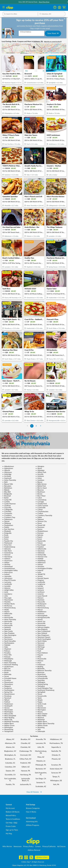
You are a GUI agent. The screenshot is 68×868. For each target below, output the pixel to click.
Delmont (40, 519)
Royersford (41, 675)
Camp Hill (7, 500)
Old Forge (40, 647)
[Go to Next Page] (41, 426)
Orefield (39, 649)
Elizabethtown (42, 531)
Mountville (40, 623)
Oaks (5, 647)
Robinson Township (44, 671)
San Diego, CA (41, 779)
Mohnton (40, 614)
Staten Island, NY (56, 769)
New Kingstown (42, 635)
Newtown (7, 637)
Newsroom (18, 847)
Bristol (39, 494)
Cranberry (7, 516)
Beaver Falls (8, 484)
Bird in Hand (41, 488)
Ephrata (39, 535)
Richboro (7, 671)
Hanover (6, 555)
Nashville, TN (56, 751)
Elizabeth (7, 531)
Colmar (39, 510)
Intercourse (8, 572)
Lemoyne (40, 590)
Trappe (39, 702)
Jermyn (39, 576)
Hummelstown (9, 569)
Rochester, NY (41, 769)
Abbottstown (8, 466)
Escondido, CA (10, 775)
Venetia (39, 706)
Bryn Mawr (41, 496)
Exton (5, 539)
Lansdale (7, 586)
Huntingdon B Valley (44, 569)
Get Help (9, 823)
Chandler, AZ (26, 743)
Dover (39, 523)
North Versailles (9, 641)
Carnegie (40, 502)
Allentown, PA (10, 743)
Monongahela (42, 616)
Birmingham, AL (10, 755)
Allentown (7, 472)
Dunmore (40, 527)
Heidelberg (40, 561)
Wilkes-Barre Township (45, 724)
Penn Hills (7, 655)
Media (6, 610)
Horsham (40, 567)
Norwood (40, 643)
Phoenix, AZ (56, 759)
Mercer (39, 610)
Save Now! (53, 33)
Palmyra (6, 651)
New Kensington (9, 635)
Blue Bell (7, 492)
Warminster (41, 708)
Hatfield (39, 559)
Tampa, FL (56, 777)
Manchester (8, 600)
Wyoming (40, 728)
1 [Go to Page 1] (32, 426)
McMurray (7, 606)
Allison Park (41, 472)
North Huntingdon (43, 639)
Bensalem (7, 486)
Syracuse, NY (56, 773)
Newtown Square (43, 637)
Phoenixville (41, 659)
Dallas (39, 517)
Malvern (40, 598)
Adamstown (8, 468)
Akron (39, 468)
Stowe (39, 694)
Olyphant (7, 649)
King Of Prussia (9, 580)
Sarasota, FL (41, 783)
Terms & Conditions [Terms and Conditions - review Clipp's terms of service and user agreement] (13, 819)
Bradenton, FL (10, 759)
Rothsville (7, 675)
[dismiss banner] (65, 19)
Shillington (40, 682)
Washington (8, 712)
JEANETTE (40, 574)
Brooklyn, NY (26, 739)
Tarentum (7, 698)
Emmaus (40, 533)
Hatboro (6, 559)
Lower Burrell (41, 596)
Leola (5, 592)
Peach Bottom (42, 653)
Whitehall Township (11, 722)
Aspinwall (7, 478)
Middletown (41, 612)
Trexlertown (8, 704)
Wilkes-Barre (41, 722)
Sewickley (40, 680)
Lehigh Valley (8, 590)
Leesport (40, 588)
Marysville (40, 602)
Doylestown (8, 525)
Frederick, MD (25, 763)
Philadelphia (8, 659)
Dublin (6, 527)
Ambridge (7, 474)
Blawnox (40, 490)
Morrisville (7, 622)
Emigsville (7, 533)
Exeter (6, 537)
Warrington (41, 710)
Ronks (6, 673)
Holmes (39, 565)
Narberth (7, 627)
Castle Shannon (9, 504)
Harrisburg (7, 557)
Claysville (7, 508)
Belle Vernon (41, 484)
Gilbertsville (41, 549)
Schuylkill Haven (9, 678)
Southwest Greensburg (45, 690)
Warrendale (8, 710)
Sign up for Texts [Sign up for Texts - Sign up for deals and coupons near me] (12, 830)
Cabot (39, 498)
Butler (6, 498)
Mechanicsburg (9, 608)
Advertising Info (32, 822)
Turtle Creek (41, 704)
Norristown (8, 639)
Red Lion (6, 669)
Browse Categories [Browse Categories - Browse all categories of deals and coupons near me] (33, 808)
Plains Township (9, 663)
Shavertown (8, 682)
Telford (6, 700)
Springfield (40, 692)
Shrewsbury (8, 684)
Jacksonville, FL (26, 785)
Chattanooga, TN (26, 751)
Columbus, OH (10, 767)
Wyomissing (8, 729)
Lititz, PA (41, 747)
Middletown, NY (56, 739)
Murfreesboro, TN (56, 743)
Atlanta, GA (10, 747)
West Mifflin (41, 716)
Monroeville (8, 618)
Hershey (6, 565)
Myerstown (41, 625)
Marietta (6, 602)
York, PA (56, 785)
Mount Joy (40, 622)
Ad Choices (61, 847)
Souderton (7, 688)
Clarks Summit (42, 506)
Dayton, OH (10, 771)
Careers (38, 847)
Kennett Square (42, 578)
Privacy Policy (28, 847)
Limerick (40, 594)
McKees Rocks (9, 604)
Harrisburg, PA (26, 775)
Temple (39, 700)
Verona (6, 708)
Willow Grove (8, 726)
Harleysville (41, 555)
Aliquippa (40, 470)
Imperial (39, 570)
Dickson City (41, 521)
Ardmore (40, 476)
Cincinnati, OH (26, 755)
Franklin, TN (10, 785)
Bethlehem (7, 488)
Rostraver (40, 673)
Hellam (6, 563)
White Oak (7, 720)
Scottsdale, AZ (41, 786)
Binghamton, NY (10, 751)
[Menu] (4, 7)
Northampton (8, 643)
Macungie (7, 598)
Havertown (7, 561)
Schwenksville (42, 678)
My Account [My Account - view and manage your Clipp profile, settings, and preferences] (10, 808)
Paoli (38, 651)
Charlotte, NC (26, 747)
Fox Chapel (41, 545)
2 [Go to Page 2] (36, 426)
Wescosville (8, 714)
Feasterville (41, 541)
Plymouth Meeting (10, 665)
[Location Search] (52, 14)
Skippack (7, 686)
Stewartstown (9, 694)
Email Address (26, 32)
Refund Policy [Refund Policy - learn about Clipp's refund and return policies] (11, 816)
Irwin (38, 572)
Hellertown (41, 563)
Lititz (5, 596)
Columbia (7, 512)
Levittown (40, 592)
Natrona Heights (43, 627)
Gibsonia (7, 549)
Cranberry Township (44, 516)
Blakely (6, 490)
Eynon (39, 539)
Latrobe (39, 586)
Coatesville (41, 508)
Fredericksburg (9, 547)
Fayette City (8, 541)
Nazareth (7, 629)
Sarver (6, 676)
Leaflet (45, 53)
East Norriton (8, 529)
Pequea (39, 655)
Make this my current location (53, 42)
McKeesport (41, 604)
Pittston (39, 661)
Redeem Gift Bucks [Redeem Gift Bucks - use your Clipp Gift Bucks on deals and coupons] (13, 812)
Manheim (40, 600)
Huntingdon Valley (10, 570)
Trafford (6, 702)
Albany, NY (10, 739)
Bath (5, 482)
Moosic (39, 620)
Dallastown (8, 519)
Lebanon (6, 588)
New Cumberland (43, 631)
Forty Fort (7, 545)
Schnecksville (41, 676)
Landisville (40, 582)
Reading (39, 667)
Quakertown (8, 667)
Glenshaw (40, 551)
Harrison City (41, 557)
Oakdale (6, 645)
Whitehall (40, 720)
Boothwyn (40, 492)
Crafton (39, 514)
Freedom (40, 547)
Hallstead (40, 553)
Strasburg (7, 696)
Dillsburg (7, 523)
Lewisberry (7, 594)
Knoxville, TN (41, 739)
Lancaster (7, 582)
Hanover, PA (26, 771)
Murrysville (7, 625)
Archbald (7, 476)
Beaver (39, 482)
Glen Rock (7, 551)
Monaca (6, 616)
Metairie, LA (41, 761)
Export (39, 537)
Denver (6, 521)
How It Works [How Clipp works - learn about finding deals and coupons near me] (31, 812)
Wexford (40, 718)
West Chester (42, 714)
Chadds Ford (41, 504)
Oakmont (40, 645)
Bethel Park (41, 486)
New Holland (41, 633)
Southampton (8, 690)
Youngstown (8, 731)
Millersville (7, 614)
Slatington (40, 686)
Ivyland (6, 574)
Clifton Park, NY (25, 759)
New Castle (8, 631)
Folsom (39, 543)
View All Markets (34, 792)
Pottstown (40, 665)
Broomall (7, 496)
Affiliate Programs (33, 825)
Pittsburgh (7, 661)
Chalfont (7, 506)
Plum (38, 663)
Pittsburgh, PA (41, 765)
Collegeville (8, 510)
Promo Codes (11, 826)
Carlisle (6, 502)
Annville (39, 474)
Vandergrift (7, 706)
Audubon (40, 480)
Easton (39, 529)
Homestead (8, 567)
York (38, 729)
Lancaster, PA (41, 743)
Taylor (39, 698)
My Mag (9, 834)
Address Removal (34, 850)
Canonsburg (41, 500)
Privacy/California (49, 847)
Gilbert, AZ (26, 767)
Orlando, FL (56, 755)
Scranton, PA (56, 765)
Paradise (6, 653)
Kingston (40, 580)
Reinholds (40, 669)
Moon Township (9, 620)
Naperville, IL (56, 747)
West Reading (8, 718)
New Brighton (42, 629)
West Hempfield (9, 716)
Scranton (7, 680)
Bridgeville (7, 494)
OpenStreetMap (55, 53)
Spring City (7, 692)
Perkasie (6, 657)
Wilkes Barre (8, 724)
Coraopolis (7, 514)
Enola (5, 535)
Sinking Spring (42, 684)
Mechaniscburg (42, 608)
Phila (38, 657)
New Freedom (8, 633)
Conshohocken (42, 512)
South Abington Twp (44, 688)
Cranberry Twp (9, 517)
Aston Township (9, 480)
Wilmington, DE (56, 781)
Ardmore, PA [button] (38, 42)
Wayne (39, 712)
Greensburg (8, 553)
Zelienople (40, 731)
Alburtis (6, 470)
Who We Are (7, 847)
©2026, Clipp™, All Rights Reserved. (33, 862)
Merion (6, 612)
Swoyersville (41, 696)
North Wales (41, 641)
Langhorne (40, 584)
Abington (40, 466)
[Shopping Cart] (64, 7)
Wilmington (8, 728)
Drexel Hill (40, 525)
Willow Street (42, 726)
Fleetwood (7, 543)
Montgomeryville (43, 618)
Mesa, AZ (41, 757)
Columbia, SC (10, 763)
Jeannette (7, 576)
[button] (59, 7)
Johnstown (7, 578)
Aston (39, 478)
